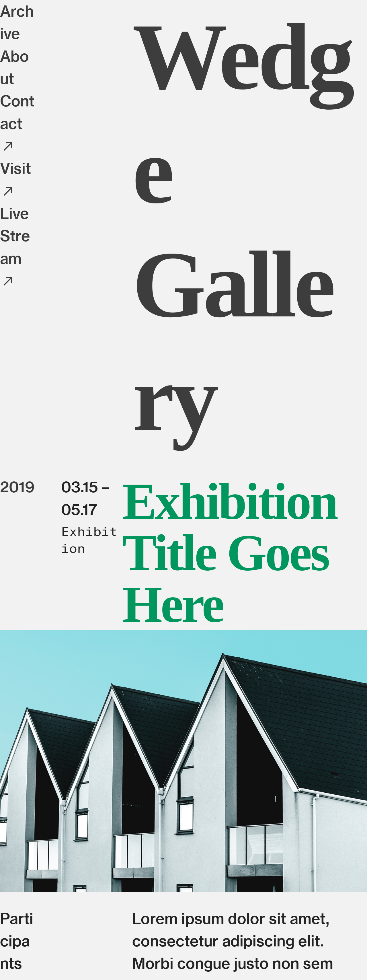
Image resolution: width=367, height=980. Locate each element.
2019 (17, 487)
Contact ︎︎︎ (17, 123)
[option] (183, 761)
